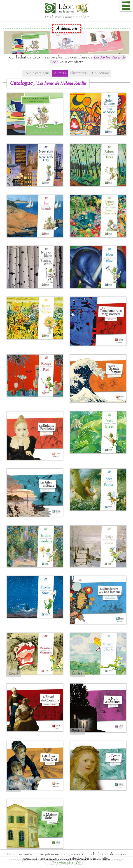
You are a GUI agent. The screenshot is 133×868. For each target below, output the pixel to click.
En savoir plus (63, 863)
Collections (101, 73)
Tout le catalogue (37, 73)
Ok (78, 863)
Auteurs (60, 73)
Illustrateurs (79, 73)
